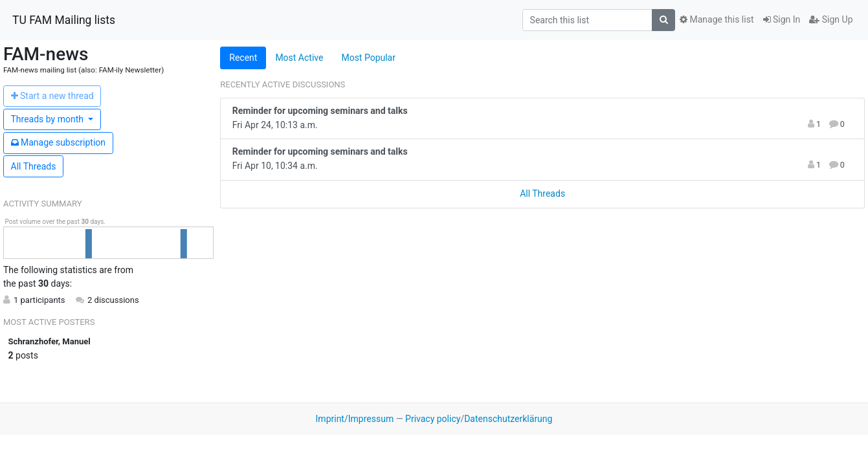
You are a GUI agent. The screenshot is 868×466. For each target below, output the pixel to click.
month (49, 119)
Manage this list (717, 19)
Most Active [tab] (299, 58)
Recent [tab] (243, 58)
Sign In (782, 19)
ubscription (59, 142)
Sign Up (831, 19)
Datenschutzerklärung (508, 419)
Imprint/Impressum (355, 419)
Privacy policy (433, 419)
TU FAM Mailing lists (64, 20)
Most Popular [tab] (368, 58)
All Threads (34, 166)
